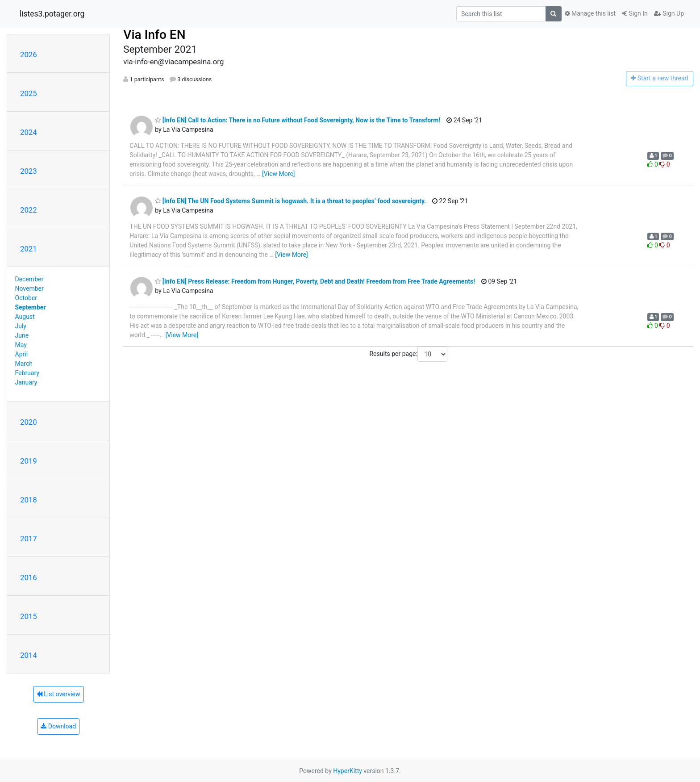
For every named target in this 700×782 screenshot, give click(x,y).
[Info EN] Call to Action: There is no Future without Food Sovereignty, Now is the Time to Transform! (298, 120)
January (26, 382)
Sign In (635, 13)
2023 (29, 171)
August (25, 317)
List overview (58, 694)
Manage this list (590, 13)
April (22, 354)
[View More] (278, 174)
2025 (29, 93)
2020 (29, 422)
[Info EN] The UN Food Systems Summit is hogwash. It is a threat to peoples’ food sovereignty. (290, 201)
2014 (29, 655)
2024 (29, 132)
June (22, 335)
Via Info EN (154, 35)
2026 (29, 54)
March (24, 364)
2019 (29, 461)
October (26, 298)
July (21, 326)
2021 (29, 249)
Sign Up (669, 13)
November (29, 289)
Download (58, 726)
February (27, 373)
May (21, 345)
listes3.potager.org (52, 14)
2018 (29, 500)
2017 (29, 539)
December (29, 279)
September (31, 307)
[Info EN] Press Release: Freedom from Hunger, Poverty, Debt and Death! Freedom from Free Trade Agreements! (315, 281)
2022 (29, 210)
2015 (29, 616)
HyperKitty (348, 771)
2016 (29, 577)
